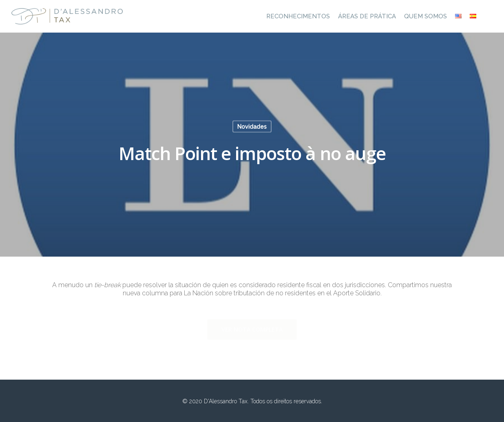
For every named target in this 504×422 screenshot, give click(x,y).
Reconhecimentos (298, 16)
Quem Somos (426, 16)
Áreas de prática (367, 16)
